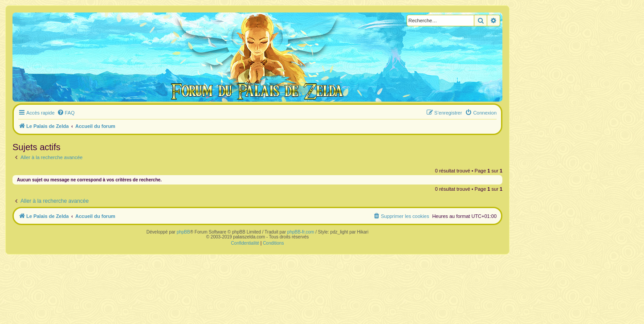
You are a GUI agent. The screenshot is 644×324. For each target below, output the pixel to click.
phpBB (183, 232)
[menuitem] (66, 113)
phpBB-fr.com (301, 232)
